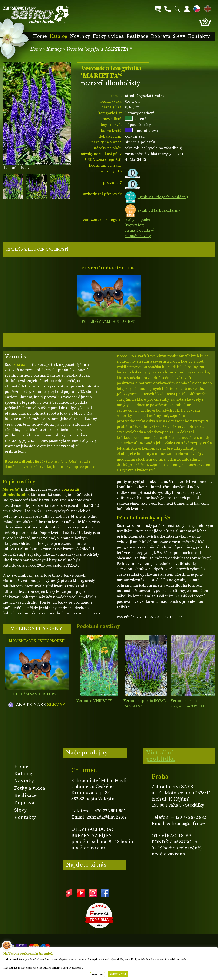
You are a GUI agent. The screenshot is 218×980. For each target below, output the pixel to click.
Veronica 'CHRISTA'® (94, 701)
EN (207, 8)
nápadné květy (138, 236)
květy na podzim (139, 220)
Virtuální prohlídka (161, 756)
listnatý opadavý (140, 230)
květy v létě (135, 225)
